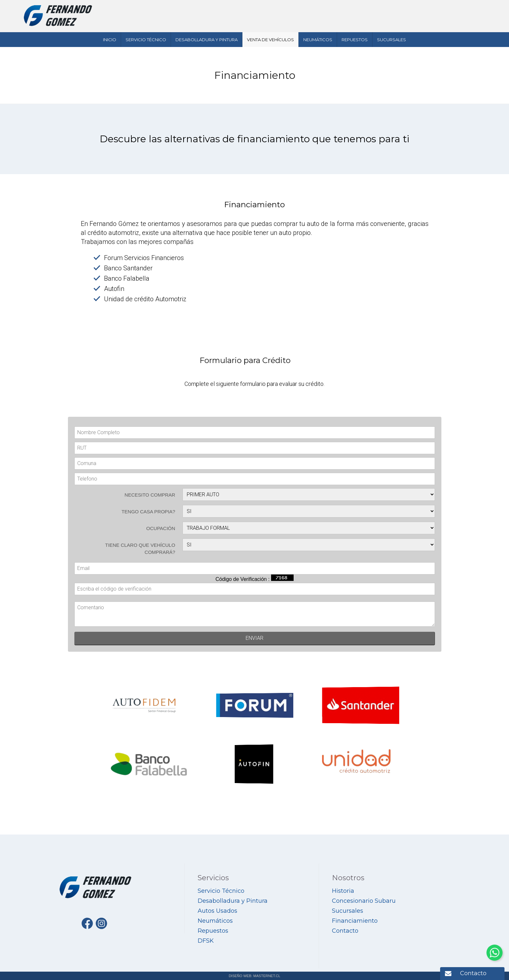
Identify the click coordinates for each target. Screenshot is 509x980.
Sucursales (391, 40)
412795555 (415, 9)
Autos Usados (217, 911)
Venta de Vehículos (270, 40)
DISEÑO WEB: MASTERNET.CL (254, 976)
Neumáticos (318, 40)
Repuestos (355, 40)
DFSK (206, 941)
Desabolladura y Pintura (207, 40)
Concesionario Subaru (364, 901)
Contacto (473, 973)
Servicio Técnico (146, 40)
